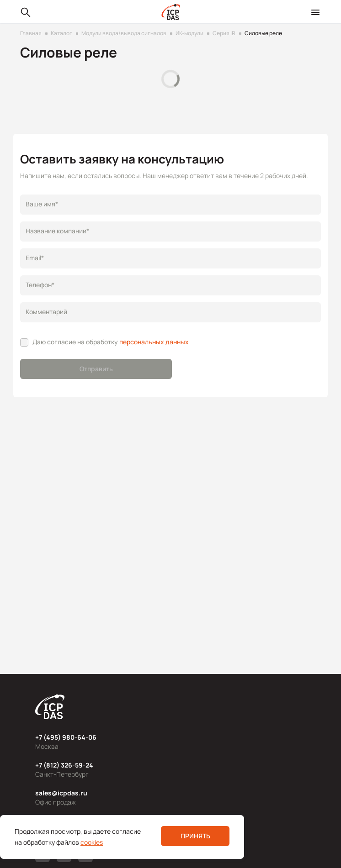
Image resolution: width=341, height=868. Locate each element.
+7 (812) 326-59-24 (64, 765)
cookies (92, 842)
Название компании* (57, 231)
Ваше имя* (42, 204)
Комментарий (46, 312)
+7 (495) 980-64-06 (66, 737)
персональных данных (154, 342)
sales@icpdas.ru (61, 793)
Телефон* (40, 285)
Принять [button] (195, 836)
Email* (35, 258)
